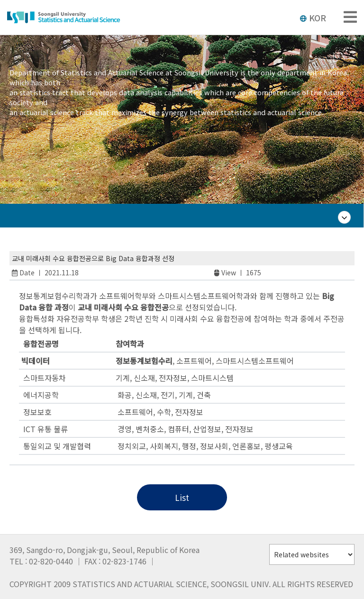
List (182, 497)
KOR (313, 18)
